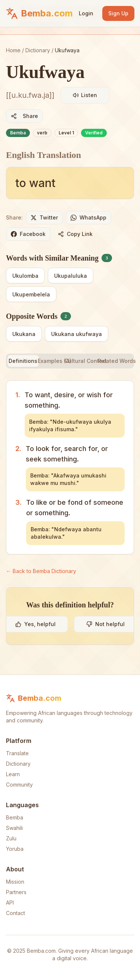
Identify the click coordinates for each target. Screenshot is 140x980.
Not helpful (105, 624)
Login (86, 13)
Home (13, 50)
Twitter (44, 217)
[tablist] (70, 361)
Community (19, 785)
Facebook (28, 234)
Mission (15, 882)
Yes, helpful (35, 624)
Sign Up (118, 13)
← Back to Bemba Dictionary (41, 571)
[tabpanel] (70, 467)
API (10, 903)
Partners (16, 892)
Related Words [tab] (117, 361)
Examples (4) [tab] (55, 361)
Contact (15, 913)
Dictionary (38, 50)
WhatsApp (88, 217)
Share (24, 116)
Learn (13, 774)
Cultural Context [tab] (86, 361)
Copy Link (75, 234)
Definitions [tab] (23, 361)
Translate (17, 753)
